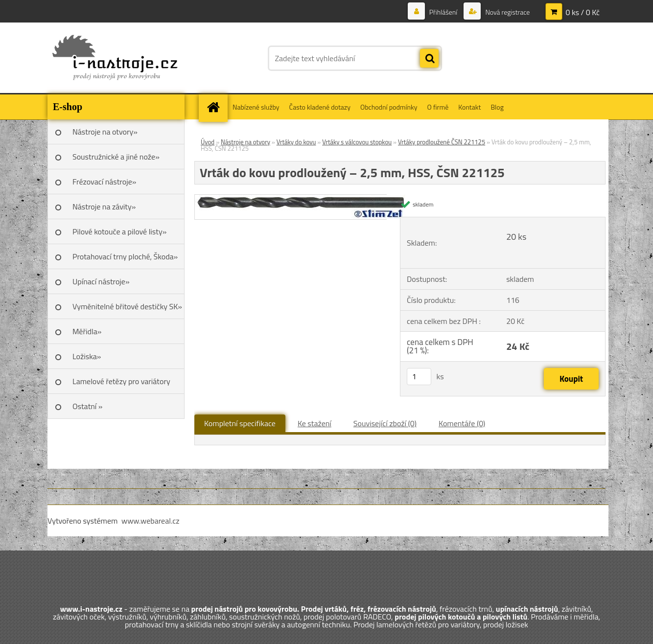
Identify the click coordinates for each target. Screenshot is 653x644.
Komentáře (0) (462, 423)
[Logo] (115, 58)
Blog (497, 107)
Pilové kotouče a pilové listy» (119, 231)
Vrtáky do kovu (296, 142)
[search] (429, 59)
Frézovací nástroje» (104, 182)
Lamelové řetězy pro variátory (121, 381)
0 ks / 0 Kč (583, 12)
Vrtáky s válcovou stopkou (357, 142)
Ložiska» (87, 356)
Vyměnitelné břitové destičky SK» (127, 306)
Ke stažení (315, 423)
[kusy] (419, 377)
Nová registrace (507, 12)
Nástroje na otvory (245, 142)
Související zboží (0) (385, 423)
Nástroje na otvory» (105, 132)
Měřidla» (87, 331)
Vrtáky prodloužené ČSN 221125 (442, 142)
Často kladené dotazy (320, 107)
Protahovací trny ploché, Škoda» (125, 256)
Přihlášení (443, 12)
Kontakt (469, 107)
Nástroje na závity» (104, 207)
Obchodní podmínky (389, 107)
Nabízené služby (256, 107)
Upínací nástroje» (101, 281)
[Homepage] (216, 107)
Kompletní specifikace (240, 423)
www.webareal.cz (151, 521)
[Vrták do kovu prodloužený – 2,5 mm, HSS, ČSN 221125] (300, 199)
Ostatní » (88, 406)
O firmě (438, 107)
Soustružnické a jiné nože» (116, 157)
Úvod (208, 142)
